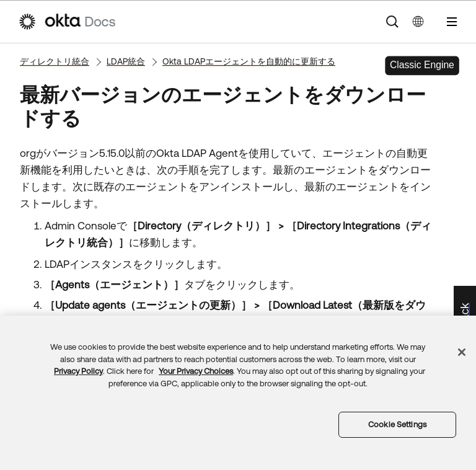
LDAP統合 (126, 61)
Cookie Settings (397, 424)
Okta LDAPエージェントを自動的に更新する (249, 61)
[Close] (462, 352)
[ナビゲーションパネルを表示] (452, 22)
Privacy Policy (78, 371)
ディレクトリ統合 (55, 61)
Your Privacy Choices (196, 371)
